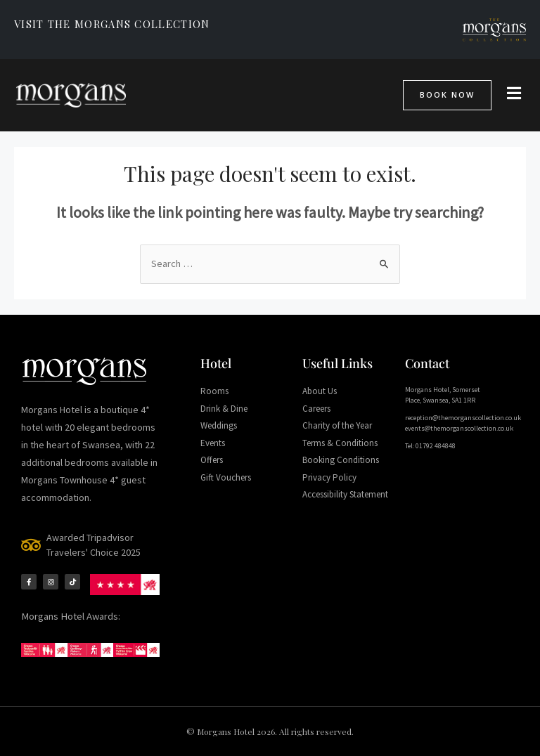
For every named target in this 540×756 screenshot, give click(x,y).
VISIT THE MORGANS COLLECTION (112, 24)
